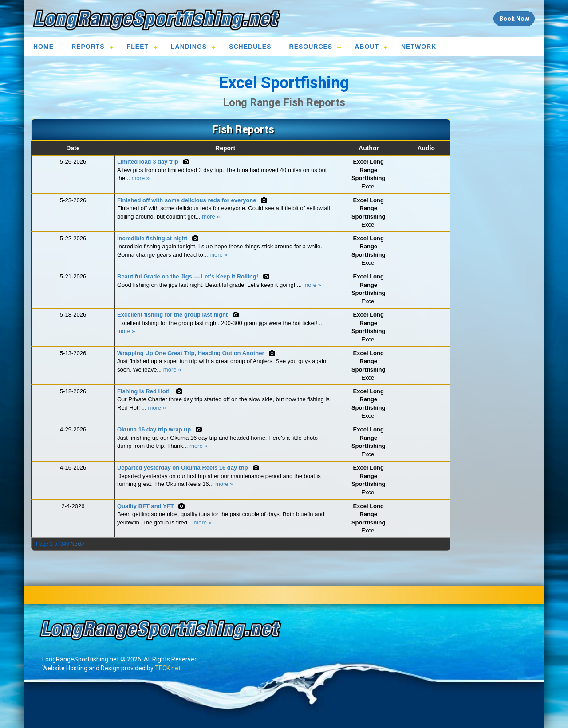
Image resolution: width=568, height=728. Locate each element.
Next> (78, 544)
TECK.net (168, 668)
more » (141, 178)
